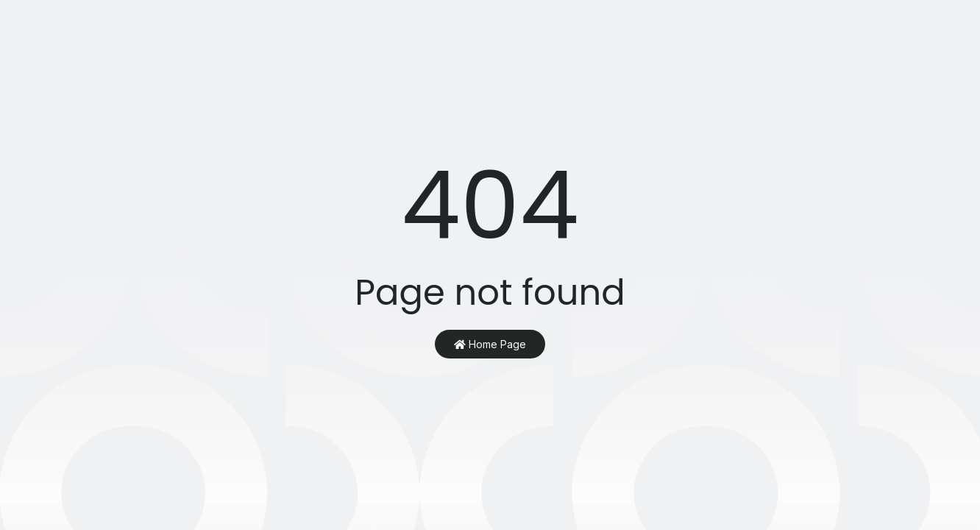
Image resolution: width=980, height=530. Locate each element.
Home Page (490, 344)
